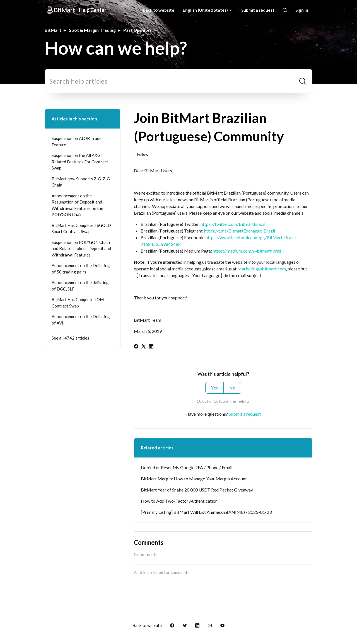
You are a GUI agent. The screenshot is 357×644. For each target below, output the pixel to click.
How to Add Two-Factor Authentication (179, 501)
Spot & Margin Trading (92, 30)
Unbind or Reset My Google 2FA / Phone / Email (187, 467)
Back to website (159, 10)
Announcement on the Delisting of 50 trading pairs (81, 269)
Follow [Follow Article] (143, 154)
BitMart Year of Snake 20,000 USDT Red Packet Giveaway (197, 490)
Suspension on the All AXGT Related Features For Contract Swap (80, 162)
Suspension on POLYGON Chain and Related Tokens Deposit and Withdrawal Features (81, 249)
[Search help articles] (178, 81)
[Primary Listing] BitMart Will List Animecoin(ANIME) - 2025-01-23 (206, 512)
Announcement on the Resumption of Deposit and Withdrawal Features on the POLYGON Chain (77, 205)
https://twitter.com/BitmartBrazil (233, 224)
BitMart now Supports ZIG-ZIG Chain (81, 182)
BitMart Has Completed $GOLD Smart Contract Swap (81, 228)
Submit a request (258, 10)
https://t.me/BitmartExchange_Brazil (240, 231)
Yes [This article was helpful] (214, 388)
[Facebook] (136, 347)
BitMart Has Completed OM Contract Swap (78, 303)
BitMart (53, 30)
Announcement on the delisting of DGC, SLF (80, 286)
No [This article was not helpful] (232, 388)
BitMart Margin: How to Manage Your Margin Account (194, 479)
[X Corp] (144, 347)
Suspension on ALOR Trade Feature (77, 141)
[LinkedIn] (151, 347)
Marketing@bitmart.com (262, 269)
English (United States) (208, 10)
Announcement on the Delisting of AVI (81, 320)
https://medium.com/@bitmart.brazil (248, 251)
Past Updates (138, 30)
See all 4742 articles (70, 338)
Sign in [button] (302, 10)
